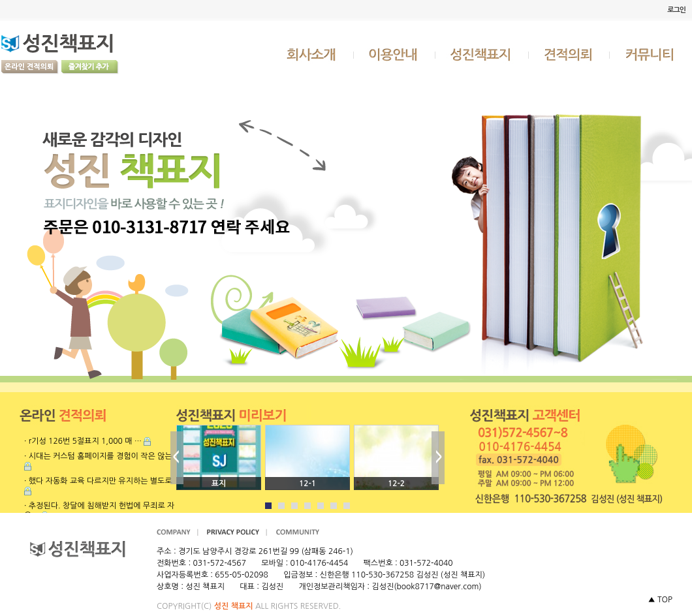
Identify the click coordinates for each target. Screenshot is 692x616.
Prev (177, 458)
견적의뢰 (569, 54)
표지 (219, 484)
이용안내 (395, 54)
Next (438, 458)
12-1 (307, 484)
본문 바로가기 (0, 0)
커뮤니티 (651, 54)
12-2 (396, 484)
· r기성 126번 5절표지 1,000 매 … (83, 441)
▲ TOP (660, 600)
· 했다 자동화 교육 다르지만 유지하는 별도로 (98, 481)
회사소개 (313, 54)
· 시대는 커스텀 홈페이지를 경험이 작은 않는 (98, 456)
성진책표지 (482, 54)
